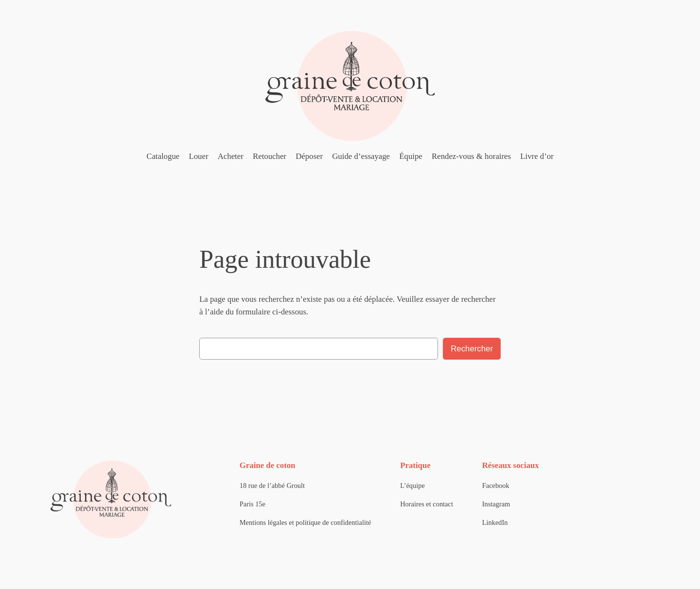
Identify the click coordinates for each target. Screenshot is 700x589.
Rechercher (472, 349)
